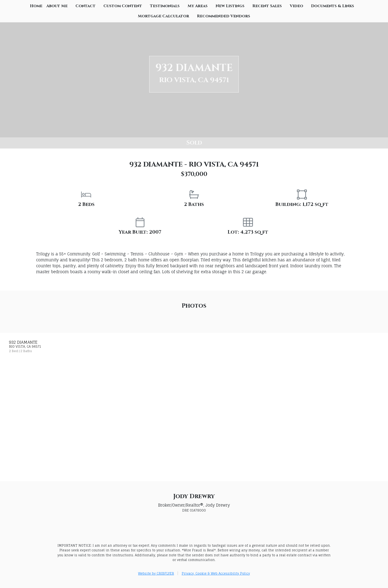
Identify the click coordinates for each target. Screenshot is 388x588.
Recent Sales (267, 6)
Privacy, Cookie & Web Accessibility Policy (216, 573)
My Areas (198, 6)
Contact (85, 6)
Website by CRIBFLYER (156, 573)
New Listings (230, 6)
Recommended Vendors (224, 16)
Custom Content (123, 6)
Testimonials (165, 6)
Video (296, 6)
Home (36, 6)
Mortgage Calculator (163, 16)
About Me (57, 6)
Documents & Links (333, 6)
